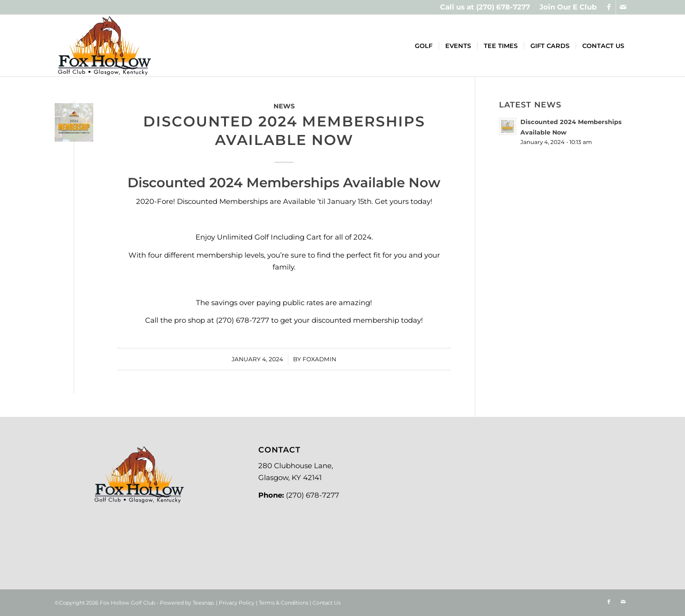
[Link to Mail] (623, 7)
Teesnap (203, 603)
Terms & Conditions (284, 603)
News (284, 106)
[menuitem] (566, 7)
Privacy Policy (237, 603)
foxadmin (319, 359)
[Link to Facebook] (609, 7)
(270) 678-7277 (503, 7)
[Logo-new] (104, 46)
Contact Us (327, 603)
